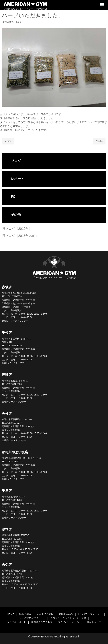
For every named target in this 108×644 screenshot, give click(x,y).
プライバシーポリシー (70, 622)
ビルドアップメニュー (90, 614)
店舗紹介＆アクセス (42, 622)
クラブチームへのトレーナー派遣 (68, 618)
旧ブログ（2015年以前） (20, 236)
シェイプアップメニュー (32, 618)
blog (19, 22)
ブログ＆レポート (16, 622)
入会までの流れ (45, 614)
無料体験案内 (66, 614)
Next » (99, 141)
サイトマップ (94, 622)
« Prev (8, 141)
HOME (10, 614)
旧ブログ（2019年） (17, 229)
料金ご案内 (25, 614)
